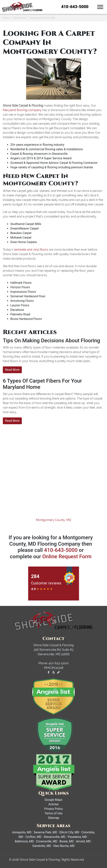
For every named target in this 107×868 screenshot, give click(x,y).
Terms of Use (53, 813)
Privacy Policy (53, 809)
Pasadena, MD (77, 837)
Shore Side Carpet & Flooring (40, 860)
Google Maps (53, 800)
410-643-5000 (75, 7)
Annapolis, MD (22, 832)
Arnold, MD (83, 841)
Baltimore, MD (24, 841)
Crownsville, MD (47, 841)
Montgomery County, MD (53, 520)
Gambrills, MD (42, 846)
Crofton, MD (33, 837)
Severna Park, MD (45, 832)
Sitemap (53, 818)
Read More (12, 370)
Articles (53, 804)
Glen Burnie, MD (64, 846)
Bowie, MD (67, 841)
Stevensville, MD (55, 837)
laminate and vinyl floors (31, 250)
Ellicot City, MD (69, 832)
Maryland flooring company (22, 110)
